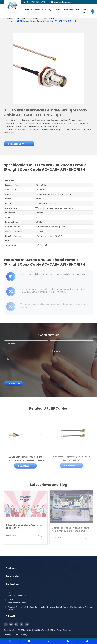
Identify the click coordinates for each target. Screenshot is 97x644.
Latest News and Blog (49, 486)
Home (26, 10)
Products (36, 10)
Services (57, 10)
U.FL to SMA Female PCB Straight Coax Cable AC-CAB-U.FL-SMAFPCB (25, 457)
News (78, 10)
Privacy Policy (21, 635)
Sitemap (8, 635)
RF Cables (34, 18)
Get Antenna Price (18, 144)
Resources (68, 10)
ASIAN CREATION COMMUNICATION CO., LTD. (35, 630)
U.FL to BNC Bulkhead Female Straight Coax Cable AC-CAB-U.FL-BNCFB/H (43, 21)
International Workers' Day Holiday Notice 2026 (25, 525)
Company (47, 10)
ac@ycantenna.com (63, 2)
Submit (16, 383)
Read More (25, 464)
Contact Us (87, 11)
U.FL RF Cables (49, 18)
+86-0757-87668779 (36, 2)
